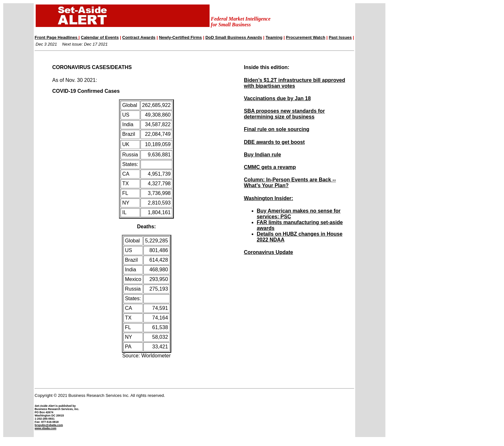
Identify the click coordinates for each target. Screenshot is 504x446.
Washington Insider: (269, 198)
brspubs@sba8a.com (49, 425)
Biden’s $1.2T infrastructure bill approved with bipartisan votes (295, 83)
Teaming (274, 37)
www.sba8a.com (45, 428)
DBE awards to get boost (274, 142)
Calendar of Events (100, 37)
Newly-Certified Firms (180, 37)
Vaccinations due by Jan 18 (277, 98)
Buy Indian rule (263, 155)
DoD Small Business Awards (234, 37)
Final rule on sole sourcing (277, 129)
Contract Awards (139, 37)
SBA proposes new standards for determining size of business (284, 114)
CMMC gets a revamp (270, 167)
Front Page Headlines (57, 37)
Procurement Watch (306, 37)
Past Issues (340, 37)
